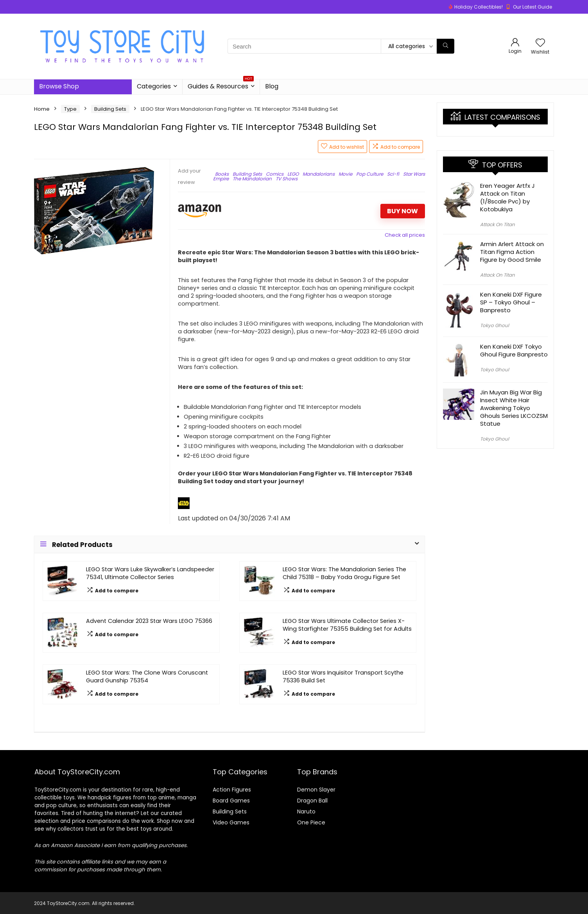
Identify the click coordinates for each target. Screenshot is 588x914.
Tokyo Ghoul (495, 325)
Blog (272, 86)
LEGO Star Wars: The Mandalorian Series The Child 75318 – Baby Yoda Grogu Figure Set (344, 573)
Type (70, 109)
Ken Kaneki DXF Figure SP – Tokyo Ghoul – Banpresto (511, 302)
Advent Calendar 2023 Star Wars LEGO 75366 (149, 621)
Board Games (231, 801)
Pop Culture (370, 174)
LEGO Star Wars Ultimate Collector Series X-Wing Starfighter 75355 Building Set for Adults (347, 625)
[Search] (445, 46)
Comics (275, 174)
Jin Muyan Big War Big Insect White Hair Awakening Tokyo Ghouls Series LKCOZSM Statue (514, 408)
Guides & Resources (221, 85)
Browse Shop (59, 86)
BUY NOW (402, 211)
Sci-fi (393, 174)
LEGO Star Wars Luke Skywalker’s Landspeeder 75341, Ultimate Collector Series (150, 573)
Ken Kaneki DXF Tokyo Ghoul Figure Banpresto (514, 350)
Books (222, 174)
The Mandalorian (252, 179)
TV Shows (287, 179)
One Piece (311, 822)
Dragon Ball (312, 801)
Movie (345, 174)
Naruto (306, 811)
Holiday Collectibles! (479, 7)
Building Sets (110, 109)
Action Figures (232, 790)
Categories (154, 86)
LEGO (293, 174)
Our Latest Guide (532, 7)
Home (42, 109)
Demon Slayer (316, 790)
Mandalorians (319, 174)
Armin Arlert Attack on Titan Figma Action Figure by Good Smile (512, 252)
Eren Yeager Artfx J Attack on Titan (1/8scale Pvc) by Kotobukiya (507, 197)
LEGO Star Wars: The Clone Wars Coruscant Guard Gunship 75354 (147, 677)
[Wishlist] (540, 43)
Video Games (231, 822)
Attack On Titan (497, 224)
